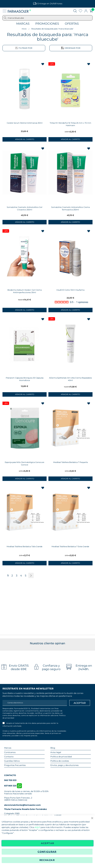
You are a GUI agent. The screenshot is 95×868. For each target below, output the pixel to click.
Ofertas (72, 24)
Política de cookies (60, 761)
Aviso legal (56, 752)
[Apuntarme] (80, 703)
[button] (43, 64)
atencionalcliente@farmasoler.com (22, 805)
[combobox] (47, 18)
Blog (53, 748)
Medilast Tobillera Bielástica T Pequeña (70, 462)
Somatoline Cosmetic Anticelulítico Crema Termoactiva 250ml (70, 208)
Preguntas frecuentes (15, 765)
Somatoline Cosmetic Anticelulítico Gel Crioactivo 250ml (25, 208)
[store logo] (19, 11)
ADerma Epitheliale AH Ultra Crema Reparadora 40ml (70, 379)
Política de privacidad (61, 757)
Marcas (23, 24)
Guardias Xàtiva (12, 761)
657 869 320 (13, 786)
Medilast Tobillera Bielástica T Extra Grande (70, 547)
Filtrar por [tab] (24, 48)
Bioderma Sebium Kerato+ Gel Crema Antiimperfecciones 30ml (25, 291)
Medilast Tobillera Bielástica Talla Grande (25, 547)
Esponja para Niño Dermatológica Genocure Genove (25, 463)
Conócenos (10, 752)
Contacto (9, 757)
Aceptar (47, 843)
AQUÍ (37, 827)
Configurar (47, 852)
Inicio (24, 29)
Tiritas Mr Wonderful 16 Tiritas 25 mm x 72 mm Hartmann (70, 124)
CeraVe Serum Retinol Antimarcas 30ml (25, 123)
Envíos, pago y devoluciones (64, 765)
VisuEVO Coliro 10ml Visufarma (70, 290)
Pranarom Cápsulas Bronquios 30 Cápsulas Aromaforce (25, 379)
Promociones (47, 24)
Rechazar (47, 860)
